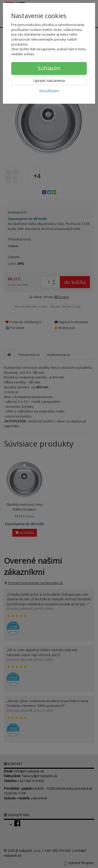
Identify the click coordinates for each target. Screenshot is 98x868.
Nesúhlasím (49, 91)
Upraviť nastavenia (49, 81)
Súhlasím (49, 68)
